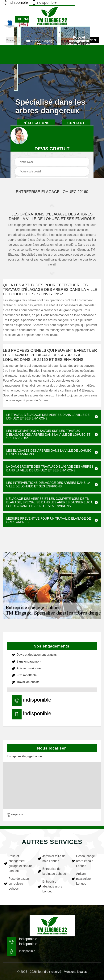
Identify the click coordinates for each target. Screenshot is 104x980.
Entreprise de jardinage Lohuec (54, 871)
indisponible (15, 2)
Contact (76, 123)
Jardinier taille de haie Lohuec (54, 858)
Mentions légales (75, 972)
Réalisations (36, 123)
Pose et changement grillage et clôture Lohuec (20, 863)
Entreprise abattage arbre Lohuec (52, 886)
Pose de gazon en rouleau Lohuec (19, 884)
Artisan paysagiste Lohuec (83, 879)
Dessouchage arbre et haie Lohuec (85, 861)
